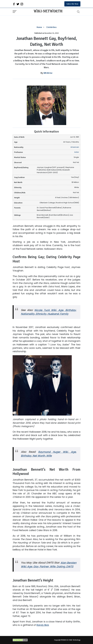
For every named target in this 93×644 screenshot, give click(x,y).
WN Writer (48, 73)
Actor (77, 152)
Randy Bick (43, 625)
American (75, 147)
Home (39, 27)
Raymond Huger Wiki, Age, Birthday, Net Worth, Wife (49, 454)
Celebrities (51, 27)
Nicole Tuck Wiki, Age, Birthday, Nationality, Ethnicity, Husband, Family (49, 312)
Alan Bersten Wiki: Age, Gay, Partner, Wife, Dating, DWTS (49, 565)
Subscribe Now (72, 4)
